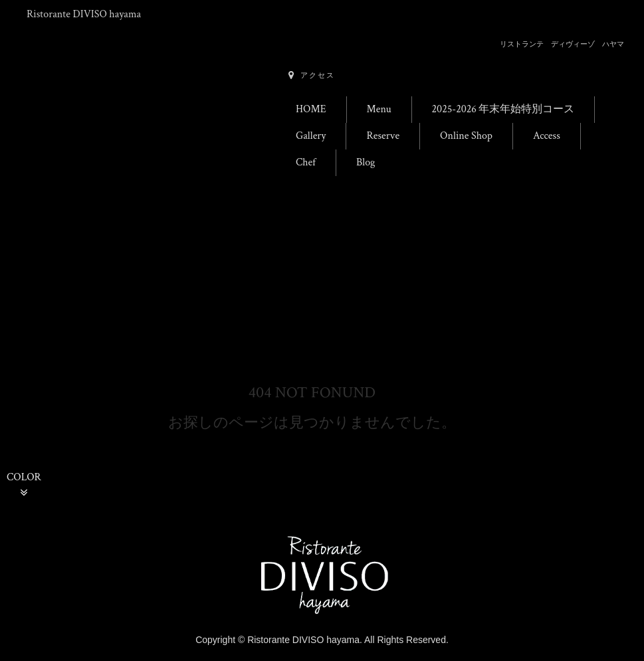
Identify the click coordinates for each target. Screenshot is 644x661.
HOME (311, 109)
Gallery (311, 136)
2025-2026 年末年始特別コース (503, 109)
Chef (306, 162)
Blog (366, 162)
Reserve (383, 136)
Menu (379, 109)
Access (547, 136)
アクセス (312, 75)
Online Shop (466, 136)
